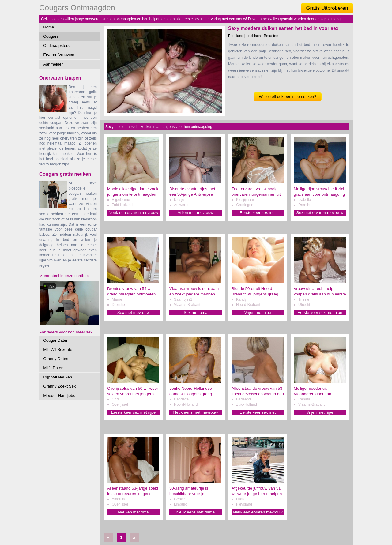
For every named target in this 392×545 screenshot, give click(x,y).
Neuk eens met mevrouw (196, 412)
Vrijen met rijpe (258, 312)
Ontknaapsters (56, 45)
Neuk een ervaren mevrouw (134, 213)
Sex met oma (196, 312)
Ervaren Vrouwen (59, 55)
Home (49, 27)
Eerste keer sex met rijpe (320, 312)
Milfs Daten (53, 368)
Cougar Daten (56, 340)
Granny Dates (56, 359)
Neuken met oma (133, 512)
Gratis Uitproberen (327, 8)
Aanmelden (53, 64)
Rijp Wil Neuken (58, 377)
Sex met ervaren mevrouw (320, 213)
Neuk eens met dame (196, 512)
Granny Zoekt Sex (59, 386)
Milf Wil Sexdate (58, 350)
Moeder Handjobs (59, 395)
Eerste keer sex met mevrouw (258, 213)
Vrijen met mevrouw (195, 213)
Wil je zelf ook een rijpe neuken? (287, 97)
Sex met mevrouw (134, 312)
